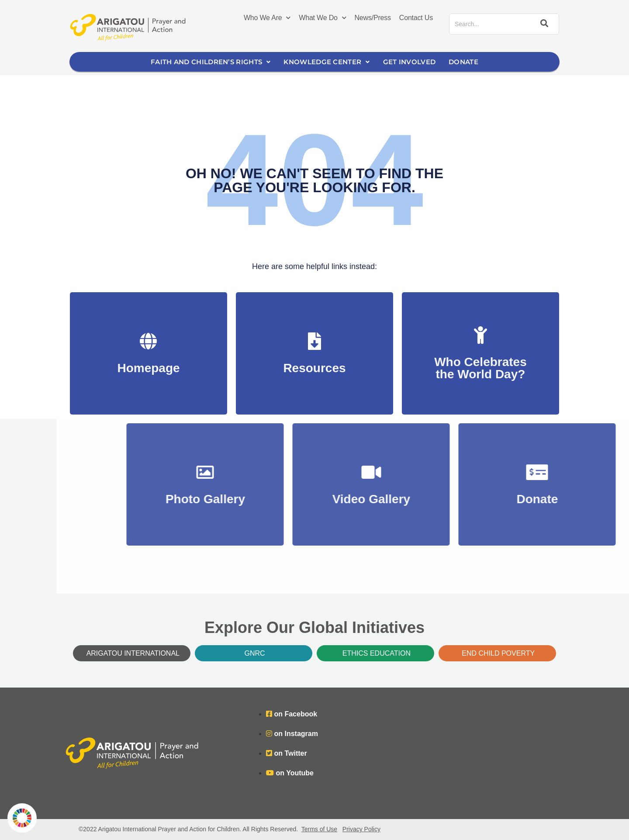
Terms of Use (319, 829)
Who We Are (267, 18)
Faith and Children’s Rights (211, 62)
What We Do (322, 18)
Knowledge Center (327, 62)
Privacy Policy (361, 829)
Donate (463, 62)
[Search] (543, 24)
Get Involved (410, 62)
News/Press (373, 18)
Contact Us (416, 18)
